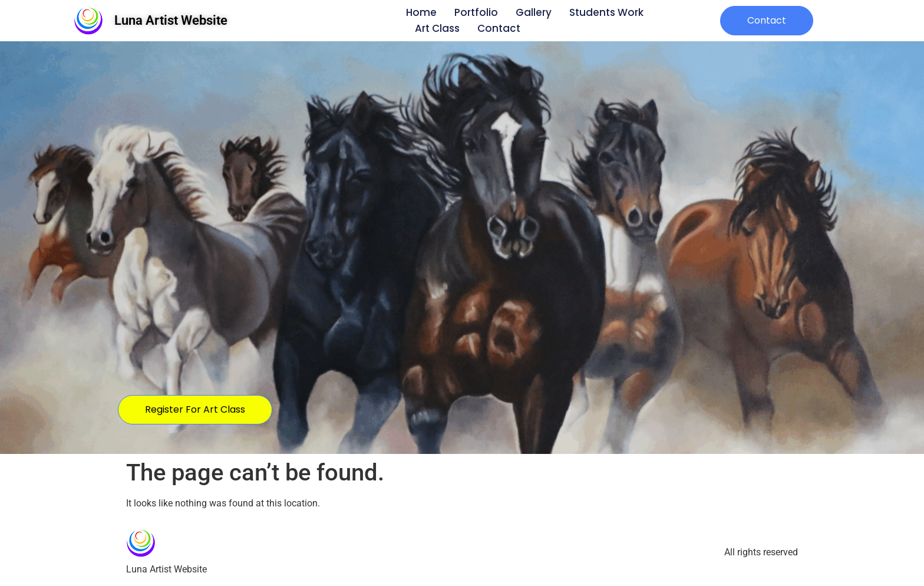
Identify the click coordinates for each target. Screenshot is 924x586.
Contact (499, 28)
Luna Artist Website (171, 20)
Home (421, 12)
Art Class (437, 28)
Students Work (606, 12)
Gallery (534, 12)
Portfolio (476, 12)
